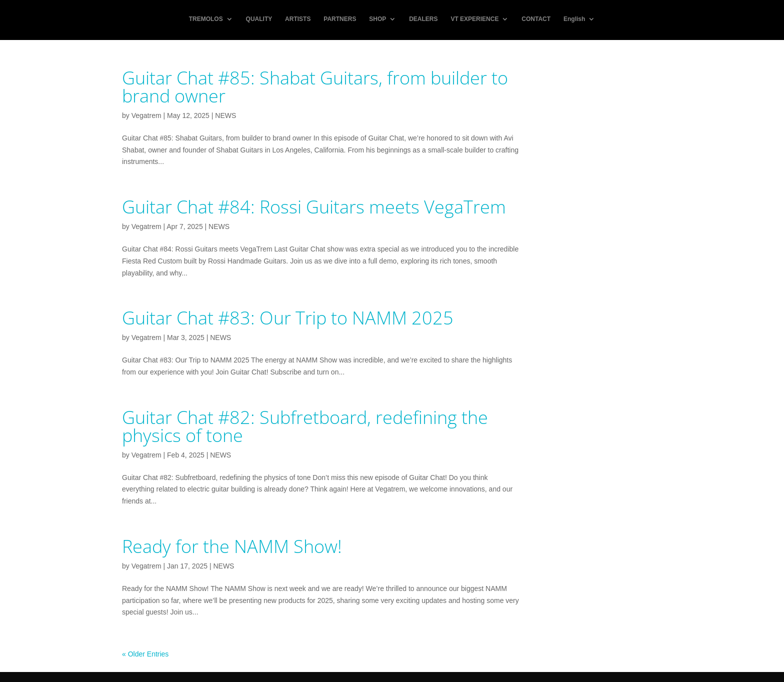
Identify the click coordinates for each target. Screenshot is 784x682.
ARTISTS (298, 20)
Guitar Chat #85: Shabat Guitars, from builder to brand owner (315, 87)
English (574, 20)
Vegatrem (146, 115)
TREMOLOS (206, 20)
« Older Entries (145, 654)
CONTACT (536, 20)
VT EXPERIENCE (474, 20)
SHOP (377, 20)
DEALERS (423, 20)
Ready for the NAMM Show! (232, 546)
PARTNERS (340, 20)
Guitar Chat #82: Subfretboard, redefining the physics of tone (305, 426)
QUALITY (259, 20)
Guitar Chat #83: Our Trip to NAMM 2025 (288, 318)
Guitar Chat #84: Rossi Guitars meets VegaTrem (314, 207)
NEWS (225, 115)
